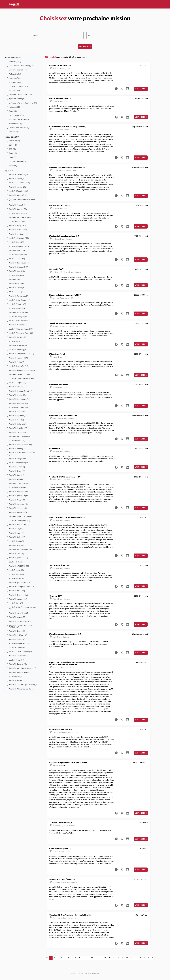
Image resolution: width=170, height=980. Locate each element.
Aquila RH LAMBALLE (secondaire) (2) (23, 685)
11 (87, 958)
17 (114, 958)
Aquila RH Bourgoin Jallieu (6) (20, 672)
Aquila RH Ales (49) (16, 479)
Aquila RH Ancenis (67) (18, 387)
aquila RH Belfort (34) (17, 562)
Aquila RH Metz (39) (17, 533)
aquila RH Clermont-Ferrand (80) (21, 329)
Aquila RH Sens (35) (16, 554)
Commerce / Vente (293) (18, 86)
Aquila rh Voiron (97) (17, 284)
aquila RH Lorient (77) (17, 341)
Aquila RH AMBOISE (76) (18, 346)
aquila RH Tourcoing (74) (18, 350)
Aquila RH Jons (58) (16, 420)
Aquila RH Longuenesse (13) (20, 656)
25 (149, 958)
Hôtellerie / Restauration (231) (20, 95)
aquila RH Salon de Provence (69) (21, 379)
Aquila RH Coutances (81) (19, 325)
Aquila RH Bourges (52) (18, 459)
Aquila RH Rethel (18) (17, 639)
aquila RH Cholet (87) (17, 308)
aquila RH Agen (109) (17, 259)
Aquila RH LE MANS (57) (18, 428)
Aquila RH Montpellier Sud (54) (20, 445)
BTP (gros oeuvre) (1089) (19, 70)
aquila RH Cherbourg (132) (19, 238)
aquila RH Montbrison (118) (19, 246)
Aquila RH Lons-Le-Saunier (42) (21, 516)
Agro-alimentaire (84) (17, 99)
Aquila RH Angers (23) (17, 617)
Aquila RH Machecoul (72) (19, 358)
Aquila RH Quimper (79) (18, 337)
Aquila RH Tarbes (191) (18, 205)
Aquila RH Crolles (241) (18, 179)
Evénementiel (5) (15, 124)
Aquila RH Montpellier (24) (19, 613)
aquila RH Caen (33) (16, 570)
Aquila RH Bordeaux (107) (19, 267)
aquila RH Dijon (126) (17, 242)
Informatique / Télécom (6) (19, 119)
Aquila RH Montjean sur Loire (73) (21, 354)
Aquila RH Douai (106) (17, 271)
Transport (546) (15, 82)
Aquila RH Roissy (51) (17, 471)
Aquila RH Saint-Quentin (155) (20, 217)
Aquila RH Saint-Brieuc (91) (19, 296)
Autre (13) (13, 153)
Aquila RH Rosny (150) (17, 226)
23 (140, 958)
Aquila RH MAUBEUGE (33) (19, 566)
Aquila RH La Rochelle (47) (19, 483)
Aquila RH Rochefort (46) (18, 492)
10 (83, 958)
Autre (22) (13, 111)
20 (127, 958)
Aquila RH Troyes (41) (17, 529)
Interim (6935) (14, 141)
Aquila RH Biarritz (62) (17, 412)
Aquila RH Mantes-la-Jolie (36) (20, 549)
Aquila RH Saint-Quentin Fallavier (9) (23, 668)
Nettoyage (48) (15, 107)
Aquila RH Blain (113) (17, 250)
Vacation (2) (14, 166)
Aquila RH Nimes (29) (17, 591)
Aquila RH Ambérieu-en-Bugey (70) (22, 370)
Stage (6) (13, 157)
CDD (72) (12, 149)
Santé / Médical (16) (17, 115)
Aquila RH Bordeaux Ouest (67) (21, 391)
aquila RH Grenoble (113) (18, 255)
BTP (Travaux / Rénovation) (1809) (22, 66)
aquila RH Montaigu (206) (18, 191)
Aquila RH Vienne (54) (17, 449)
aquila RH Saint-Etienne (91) (20, 300)
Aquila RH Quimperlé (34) (18, 558)
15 (105, 958)
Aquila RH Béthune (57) (18, 424)
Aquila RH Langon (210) (18, 187)
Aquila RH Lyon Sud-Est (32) (19, 583)
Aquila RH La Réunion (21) (19, 635)
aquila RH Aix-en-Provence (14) (21, 652)
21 (131, 958)
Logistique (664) (15, 78)
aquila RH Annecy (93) (17, 292)
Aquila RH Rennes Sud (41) (19, 525)
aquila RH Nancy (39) (17, 541)
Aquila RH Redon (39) (17, 537)
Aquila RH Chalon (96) (17, 288)
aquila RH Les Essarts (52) (19, 463)
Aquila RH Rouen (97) (17, 279)
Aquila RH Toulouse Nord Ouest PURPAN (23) (21, 626)
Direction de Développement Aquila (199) (22, 200)
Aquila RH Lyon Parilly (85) (19, 312)
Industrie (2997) (15, 62)
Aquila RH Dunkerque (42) (19, 512)
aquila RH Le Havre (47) (18, 488)
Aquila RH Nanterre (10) (18, 664)
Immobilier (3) (14, 132)
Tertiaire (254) (14, 91)
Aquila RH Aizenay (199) (18, 195)
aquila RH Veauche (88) (18, 304)
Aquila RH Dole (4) (16, 681)
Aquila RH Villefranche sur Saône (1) (23, 689)
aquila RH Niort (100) (17, 275)
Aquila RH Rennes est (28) (19, 595)
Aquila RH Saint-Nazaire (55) (20, 436)
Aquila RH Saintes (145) (18, 230)
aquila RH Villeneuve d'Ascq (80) (21, 333)
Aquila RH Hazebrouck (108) (20, 263)
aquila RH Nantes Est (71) (18, 366)
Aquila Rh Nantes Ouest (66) (20, 399)
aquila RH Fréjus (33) (17, 574)
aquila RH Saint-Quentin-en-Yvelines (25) (23, 608)
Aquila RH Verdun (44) (17, 500)
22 (136, 958)
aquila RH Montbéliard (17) (19, 643)
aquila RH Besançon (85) (18, 317)
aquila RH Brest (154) (17, 222)
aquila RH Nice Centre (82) (19, 321)
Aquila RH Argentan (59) (18, 416)
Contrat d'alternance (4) (18, 161)
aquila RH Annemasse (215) (19, 183)
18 (118, 958)
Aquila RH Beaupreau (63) (19, 403)
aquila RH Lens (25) (16, 603)
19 (122, 958)
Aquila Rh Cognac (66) (17, 395)
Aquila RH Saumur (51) (18, 475)
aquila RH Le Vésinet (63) (18, 407)
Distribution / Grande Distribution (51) (23, 103)
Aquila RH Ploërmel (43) (18, 508)
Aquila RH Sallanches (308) (19, 175)
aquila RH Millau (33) (17, 578)
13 (96, 958)
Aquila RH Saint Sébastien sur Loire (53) (22, 454)
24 (144, 958)
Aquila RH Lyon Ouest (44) (19, 496)
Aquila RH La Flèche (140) (19, 234)
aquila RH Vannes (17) (17, 648)
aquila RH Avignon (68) (18, 383)
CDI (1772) (13, 145)
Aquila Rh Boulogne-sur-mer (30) (21, 587)
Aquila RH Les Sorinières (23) (20, 621)
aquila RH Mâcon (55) (17, 441)
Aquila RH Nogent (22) (17, 631)
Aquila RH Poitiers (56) (17, 432)
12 (92, 958)
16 (109, 958)
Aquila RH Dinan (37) (17, 545)
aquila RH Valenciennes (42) (19, 521)
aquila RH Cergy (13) (17, 660)
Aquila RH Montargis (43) (18, 504)
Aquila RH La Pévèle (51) (18, 467)
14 (101, 958)
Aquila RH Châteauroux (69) (19, 374)
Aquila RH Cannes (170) (18, 209)
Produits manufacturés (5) (19, 128)
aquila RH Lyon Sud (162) (18, 213)
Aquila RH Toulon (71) (17, 362)
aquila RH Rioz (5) (16, 677)
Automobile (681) (16, 74)
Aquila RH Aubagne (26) (18, 599)
